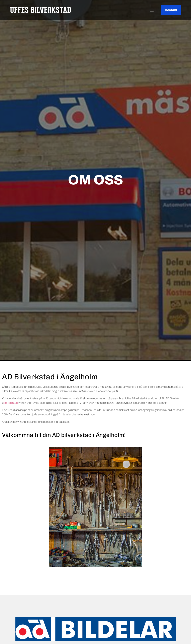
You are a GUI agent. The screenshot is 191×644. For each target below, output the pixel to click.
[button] (152, 10)
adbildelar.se (10, 403)
